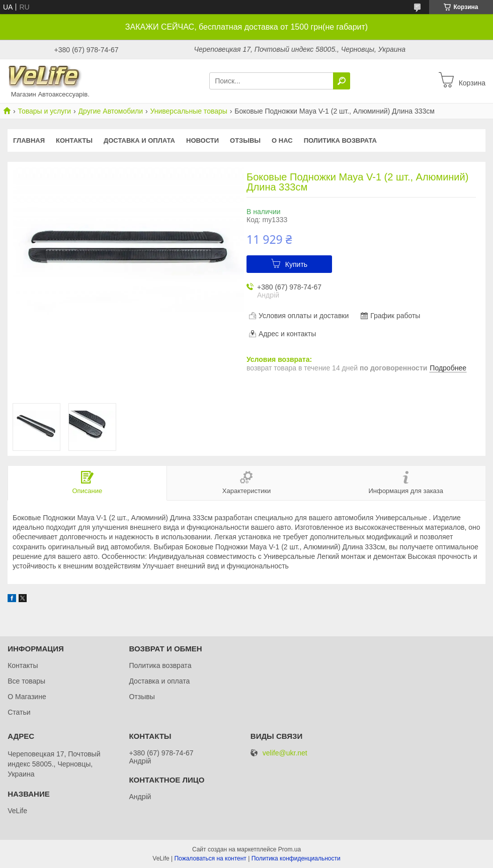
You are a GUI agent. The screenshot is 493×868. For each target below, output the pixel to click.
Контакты (74, 140)
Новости (202, 140)
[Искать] (342, 81)
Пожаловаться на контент (210, 858)
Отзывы (245, 140)
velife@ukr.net (285, 753)
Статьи (19, 712)
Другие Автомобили (111, 111)
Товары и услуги (44, 111)
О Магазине (27, 697)
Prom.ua (290, 849)
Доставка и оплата (139, 140)
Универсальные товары (188, 111)
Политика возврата (340, 140)
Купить (296, 264)
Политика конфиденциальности (296, 858)
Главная (29, 140)
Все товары (26, 681)
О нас (282, 140)
